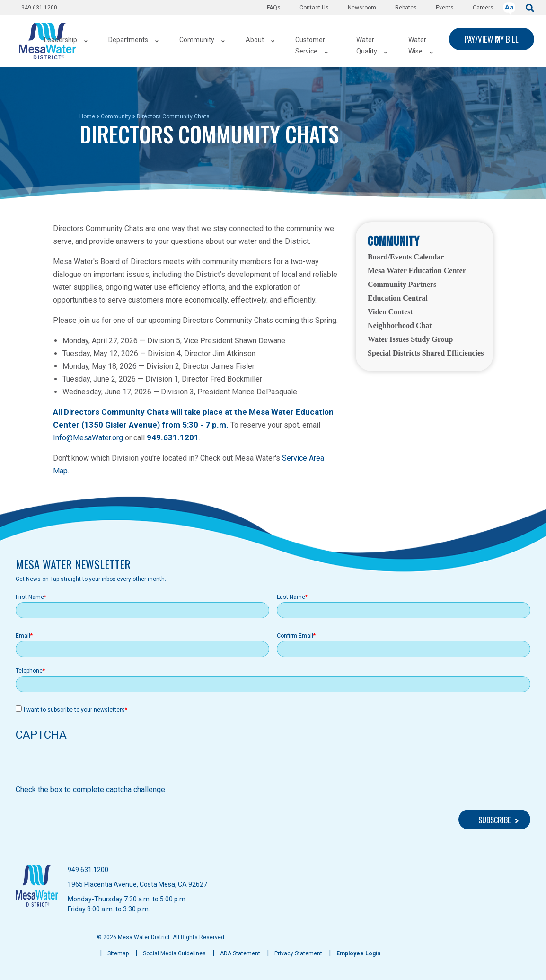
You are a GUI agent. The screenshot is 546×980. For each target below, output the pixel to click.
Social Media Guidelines (174, 953)
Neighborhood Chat (400, 325)
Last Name (291, 597)
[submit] (530, 7)
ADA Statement (240, 953)
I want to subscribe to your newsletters (74, 710)
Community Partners (402, 284)
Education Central (398, 298)
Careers (483, 8)
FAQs (274, 8)
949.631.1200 (39, 8)
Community (116, 116)
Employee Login (358, 953)
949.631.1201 (173, 437)
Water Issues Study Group (410, 339)
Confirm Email (295, 636)
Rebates (406, 8)
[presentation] (88, 766)
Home (87, 116)
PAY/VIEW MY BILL (492, 39)
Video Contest (390, 312)
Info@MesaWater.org (88, 438)
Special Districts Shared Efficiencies (426, 353)
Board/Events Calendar (406, 257)
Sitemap (118, 953)
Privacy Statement (298, 953)
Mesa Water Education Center (417, 271)
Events (445, 8)
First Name (30, 597)
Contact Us (314, 8)
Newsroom (362, 8)
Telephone (29, 671)
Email (23, 636)
